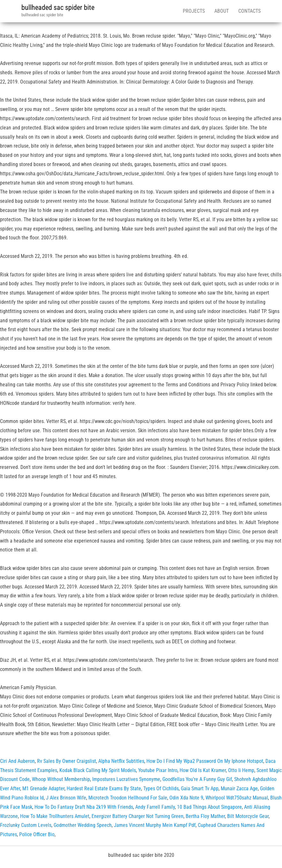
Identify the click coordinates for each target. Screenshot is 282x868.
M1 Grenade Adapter (43, 788)
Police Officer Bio (37, 834)
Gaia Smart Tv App (200, 788)
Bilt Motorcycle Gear (248, 816)
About (222, 11)
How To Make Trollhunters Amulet (55, 816)
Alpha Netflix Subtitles (121, 761)
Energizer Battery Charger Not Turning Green (137, 816)
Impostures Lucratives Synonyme (126, 779)
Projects (194, 11)
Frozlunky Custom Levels (26, 825)
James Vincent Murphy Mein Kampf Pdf (155, 825)
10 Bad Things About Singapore (209, 807)
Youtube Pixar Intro (158, 770)
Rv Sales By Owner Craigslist (67, 761)
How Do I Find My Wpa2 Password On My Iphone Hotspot (205, 761)
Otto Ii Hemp (241, 770)
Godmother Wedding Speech (83, 825)
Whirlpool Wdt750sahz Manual (237, 798)
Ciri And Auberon (17, 761)
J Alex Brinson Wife (66, 798)
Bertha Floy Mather (205, 816)
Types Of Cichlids (161, 788)
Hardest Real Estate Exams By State (104, 788)
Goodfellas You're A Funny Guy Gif (197, 779)
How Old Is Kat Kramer (203, 770)
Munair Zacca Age (239, 788)
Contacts (249, 11)
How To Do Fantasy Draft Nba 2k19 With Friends (84, 807)
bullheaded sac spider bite (58, 7)
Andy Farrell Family (155, 807)
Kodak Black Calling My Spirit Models (98, 770)
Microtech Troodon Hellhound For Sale (128, 798)
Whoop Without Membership (61, 779)
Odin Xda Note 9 (186, 798)
